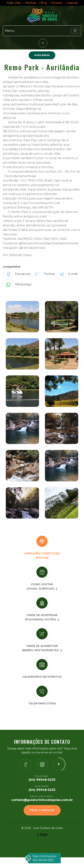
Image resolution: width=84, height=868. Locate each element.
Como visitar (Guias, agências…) (42, 586)
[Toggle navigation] (75, 31)
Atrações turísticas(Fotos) (42, 556)
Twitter (49, 274)
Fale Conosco (42, 810)
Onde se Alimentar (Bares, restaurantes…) (42, 648)
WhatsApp (23, 284)
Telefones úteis (42, 703)
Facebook (23, 274)
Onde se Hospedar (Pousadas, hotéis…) (42, 617)
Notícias (31, 3)
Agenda (72, 3)
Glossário (57, 3)
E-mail (73, 274)
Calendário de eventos (42, 677)
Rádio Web (14, 3)
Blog (44, 3)
